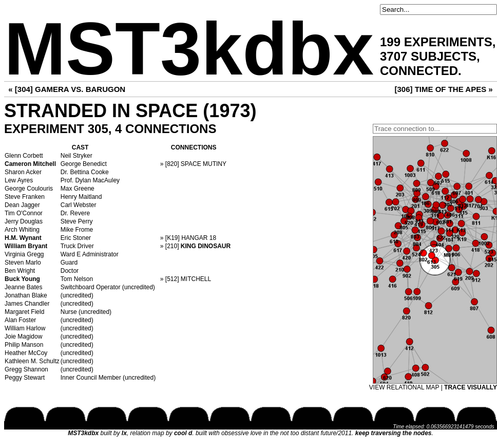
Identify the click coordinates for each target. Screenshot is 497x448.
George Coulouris (29, 189)
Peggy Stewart (25, 378)
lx (124, 433)
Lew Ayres (19, 180)
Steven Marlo (23, 263)
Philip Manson (24, 345)
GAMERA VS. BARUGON (80, 89)
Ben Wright (20, 271)
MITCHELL (196, 279)
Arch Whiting (22, 230)
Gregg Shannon (26, 369)
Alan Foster (20, 320)
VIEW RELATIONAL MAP (404, 387)
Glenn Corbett (24, 156)
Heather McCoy (26, 353)
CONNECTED (419, 71)
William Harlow (25, 328)
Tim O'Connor (24, 213)
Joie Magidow (23, 337)
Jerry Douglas (24, 221)
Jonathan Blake (26, 295)
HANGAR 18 (199, 238)
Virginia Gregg (24, 254)
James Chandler (27, 304)
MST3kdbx (189, 49)
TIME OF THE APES (451, 89)
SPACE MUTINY (204, 164)
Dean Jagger (22, 205)
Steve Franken (25, 197)
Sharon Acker (23, 172)
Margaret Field (24, 312)
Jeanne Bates (23, 287)
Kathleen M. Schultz (32, 361)
